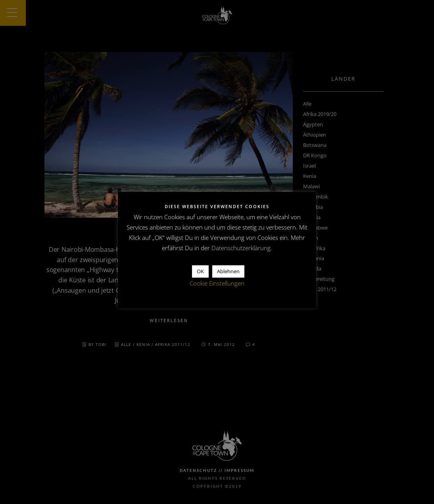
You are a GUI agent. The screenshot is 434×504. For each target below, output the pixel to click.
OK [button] (200, 271)
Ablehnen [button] (228, 271)
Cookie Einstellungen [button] (217, 283)
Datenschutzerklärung (241, 248)
